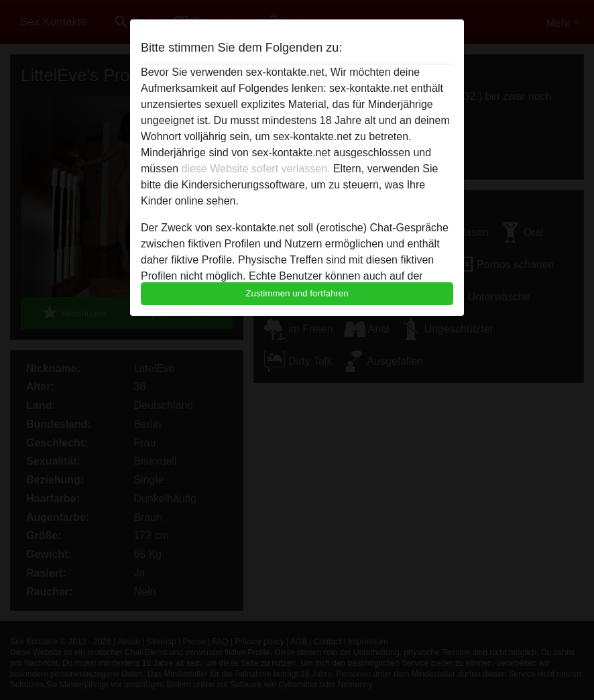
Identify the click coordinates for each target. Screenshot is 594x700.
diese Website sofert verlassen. (255, 169)
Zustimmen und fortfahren (297, 293)
